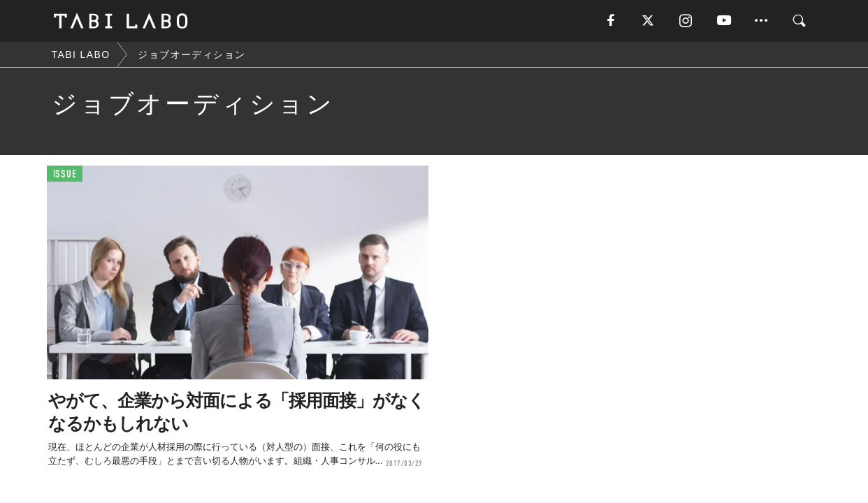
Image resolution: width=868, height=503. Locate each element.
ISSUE (65, 174)
